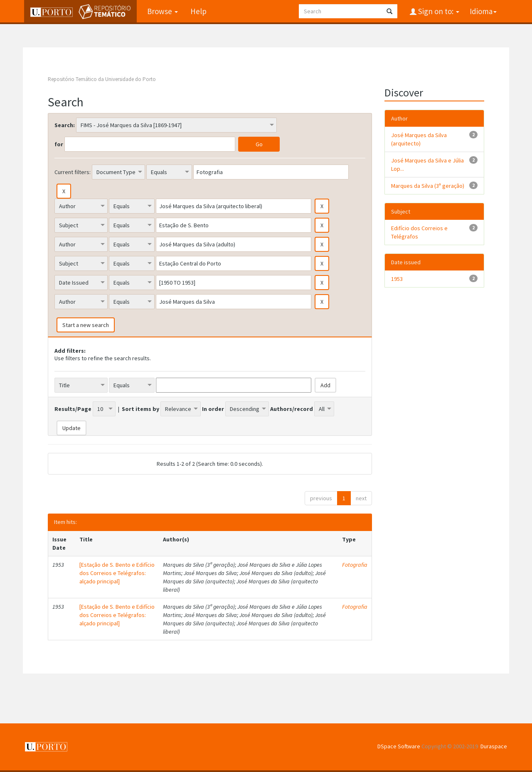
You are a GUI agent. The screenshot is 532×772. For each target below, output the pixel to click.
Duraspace (494, 746)
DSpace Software (399, 746)
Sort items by (140, 409)
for (59, 144)
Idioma (483, 11)
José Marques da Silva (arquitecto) (419, 139)
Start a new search (86, 325)
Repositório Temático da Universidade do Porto (102, 79)
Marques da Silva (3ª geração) (428, 186)
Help (197, 11)
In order (213, 409)
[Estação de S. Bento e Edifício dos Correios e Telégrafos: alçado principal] (117, 573)
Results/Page (73, 409)
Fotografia (355, 565)
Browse (161, 11)
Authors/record (292, 409)
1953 (397, 279)
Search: (65, 125)
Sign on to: (438, 11)
